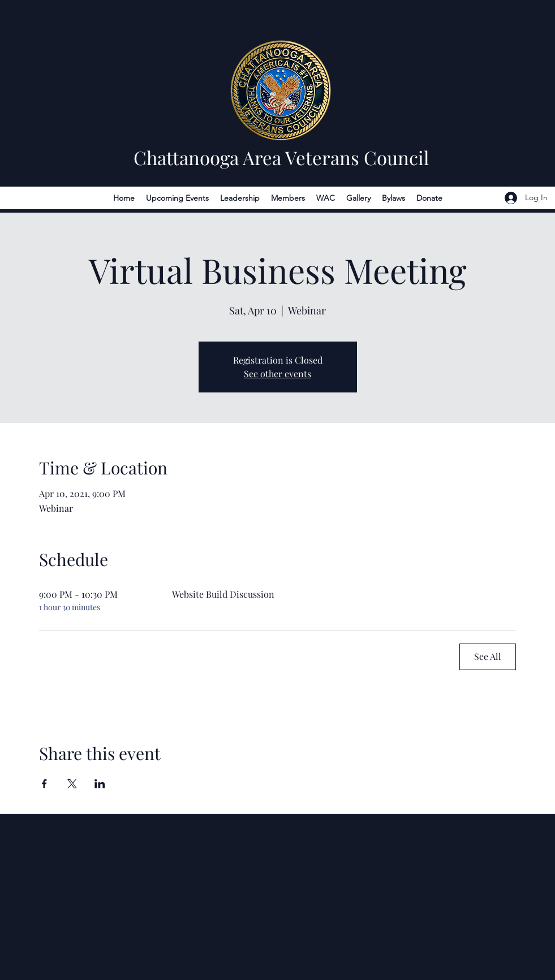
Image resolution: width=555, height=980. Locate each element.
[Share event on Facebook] (44, 784)
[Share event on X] (72, 784)
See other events (277, 374)
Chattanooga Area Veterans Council (281, 157)
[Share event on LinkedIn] (100, 784)
